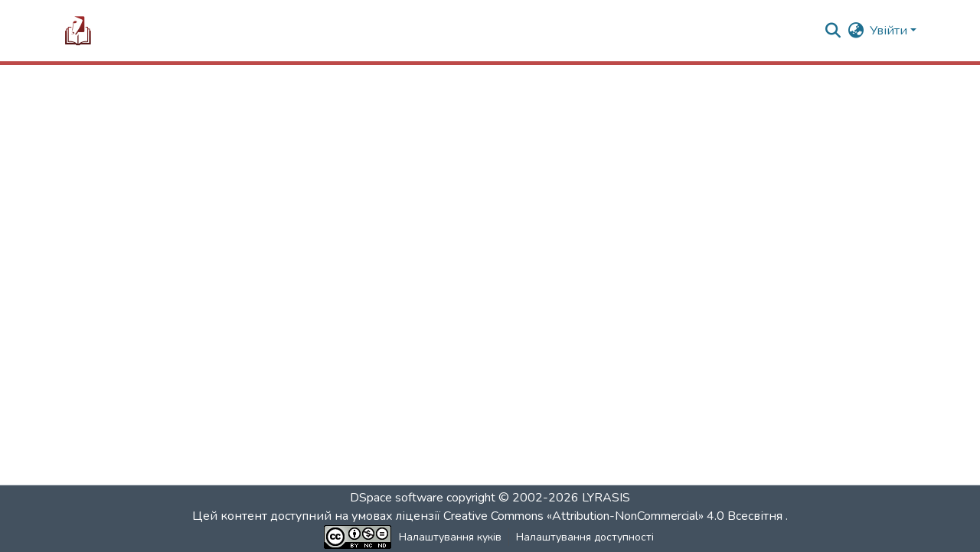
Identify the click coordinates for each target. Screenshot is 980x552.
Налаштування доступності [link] (585, 537)
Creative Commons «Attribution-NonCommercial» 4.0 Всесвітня (614, 516)
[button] (78, 31)
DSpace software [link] (397, 498)
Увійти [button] (890, 31)
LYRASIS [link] (606, 498)
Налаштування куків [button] (450, 537)
